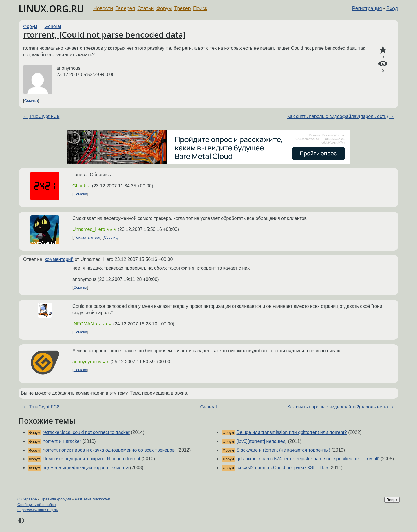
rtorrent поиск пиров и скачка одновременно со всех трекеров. (109, 450)
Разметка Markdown (93, 499)
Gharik (79, 186)
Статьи (146, 8)
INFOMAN (83, 324)
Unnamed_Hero (89, 229)
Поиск (200, 8)
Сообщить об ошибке (37, 505)
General (53, 26)
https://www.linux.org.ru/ (38, 510)
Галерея (125, 8)
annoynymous (87, 362)
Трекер (183, 8)
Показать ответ (87, 237)
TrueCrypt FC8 (44, 116)
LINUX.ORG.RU (51, 9)
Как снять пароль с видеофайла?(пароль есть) (338, 116)
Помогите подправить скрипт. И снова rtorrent (91, 459)
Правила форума (56, 499)
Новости (103, 8)
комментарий (59, 259)
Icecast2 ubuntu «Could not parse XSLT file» (282, 468)
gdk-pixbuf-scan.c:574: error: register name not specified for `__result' (308, 459)
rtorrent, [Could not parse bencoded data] (104, 34)
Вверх (392, 500)
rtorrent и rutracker (62, 441)
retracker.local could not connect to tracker (86, 432)
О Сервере (27, 499)
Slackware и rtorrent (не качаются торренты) (283, 450)
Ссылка (31, 101)
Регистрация (367, 8)
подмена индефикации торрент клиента (86, 468)
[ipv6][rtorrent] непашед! (261, 441)
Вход (392, 8)
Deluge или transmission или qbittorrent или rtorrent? (291, 432)
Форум (164, 8)
